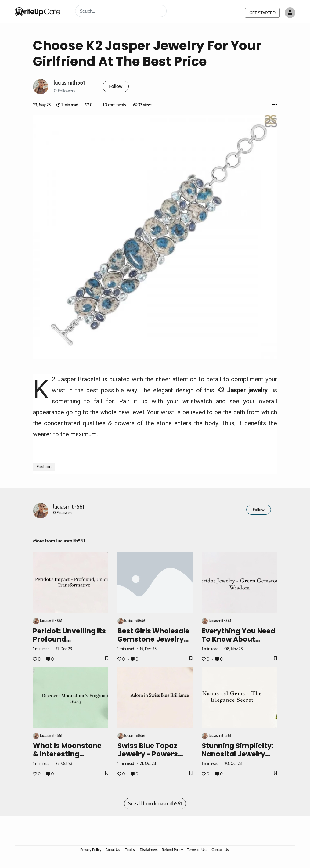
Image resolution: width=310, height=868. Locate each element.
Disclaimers (149, 850)
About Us (113, 850)
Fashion (44, 467)
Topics (130, 850)
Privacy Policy (91, 850)
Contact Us (220, 850)
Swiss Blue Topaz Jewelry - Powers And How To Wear (149, 754)
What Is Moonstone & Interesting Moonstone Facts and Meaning (67, 758)
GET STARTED (262, 13)
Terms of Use (197, 850)
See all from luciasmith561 (155, 803)
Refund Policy (172, 850)
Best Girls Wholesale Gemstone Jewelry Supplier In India (154, 639)
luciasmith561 (69, 83)
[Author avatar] (290, 13)
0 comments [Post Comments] (113, 105)
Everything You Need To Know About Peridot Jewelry (238, 639)
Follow (116, 86)
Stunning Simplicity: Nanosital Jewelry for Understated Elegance (238, 758)
